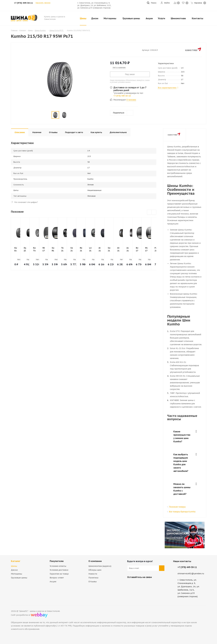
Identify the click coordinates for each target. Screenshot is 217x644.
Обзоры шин (95, 570)
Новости (93, 574)
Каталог (16, 561)
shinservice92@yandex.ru (191, 573)
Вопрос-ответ (57, 578)
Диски (14, 570)
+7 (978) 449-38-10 (122, 96)
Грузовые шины (19, 578)
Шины (14, 566)
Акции (53, 581)
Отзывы (93, 581)
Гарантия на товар (59, 574)
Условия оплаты (58, 566)
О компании (95, 561)
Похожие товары (177, 507)
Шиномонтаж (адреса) (100, 566)
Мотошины (16, 574)
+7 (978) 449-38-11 (187, 567)
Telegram (137, 584)
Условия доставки (59, 570)
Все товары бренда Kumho (182, 512)
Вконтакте (130, 584)
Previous (149, 212)
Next (154, 212)
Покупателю (57, 561)
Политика (93, 578)
